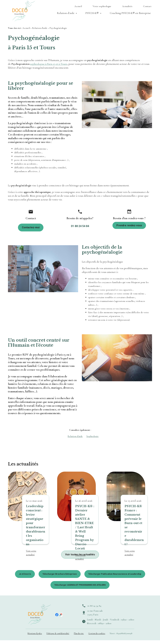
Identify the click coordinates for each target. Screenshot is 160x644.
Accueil (78, 8)
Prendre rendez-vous (129, 229)
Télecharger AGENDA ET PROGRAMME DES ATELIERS (80, 589)
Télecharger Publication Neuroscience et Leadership (115, 578)
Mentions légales (35, 637)
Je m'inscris (25, 578)
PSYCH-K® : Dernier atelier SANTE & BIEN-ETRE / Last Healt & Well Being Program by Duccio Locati (85, 531)
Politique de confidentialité (58, 637)
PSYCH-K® (92, 15)
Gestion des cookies (97, 637)
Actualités (127, 8)
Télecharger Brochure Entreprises (60, 578)
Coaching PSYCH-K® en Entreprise (130, 15)
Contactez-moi (31, 231)
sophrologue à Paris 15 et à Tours (49, 68)
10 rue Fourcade (95, 617)
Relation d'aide (66, 15)
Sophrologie (92, 440)
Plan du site (79, 637)
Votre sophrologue (102, 8)
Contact (147, 8)
